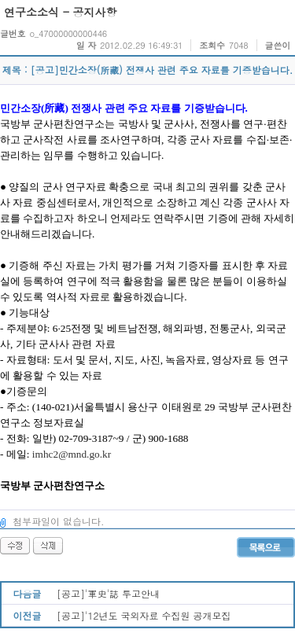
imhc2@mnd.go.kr (72, 454)
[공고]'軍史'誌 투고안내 (108, 593)
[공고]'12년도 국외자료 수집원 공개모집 (144, 615)
